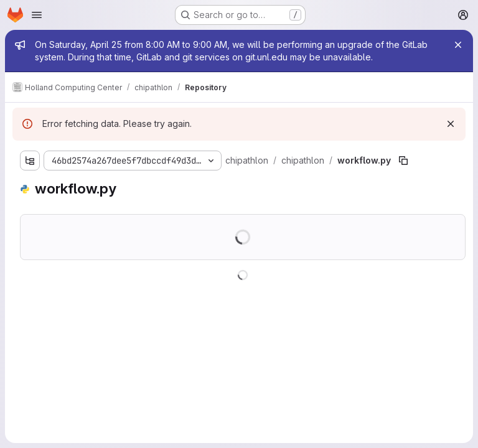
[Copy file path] (403, 161)
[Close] (458, 45)
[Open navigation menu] (37, 15)
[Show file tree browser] (30, 161)
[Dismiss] (451, 124)
